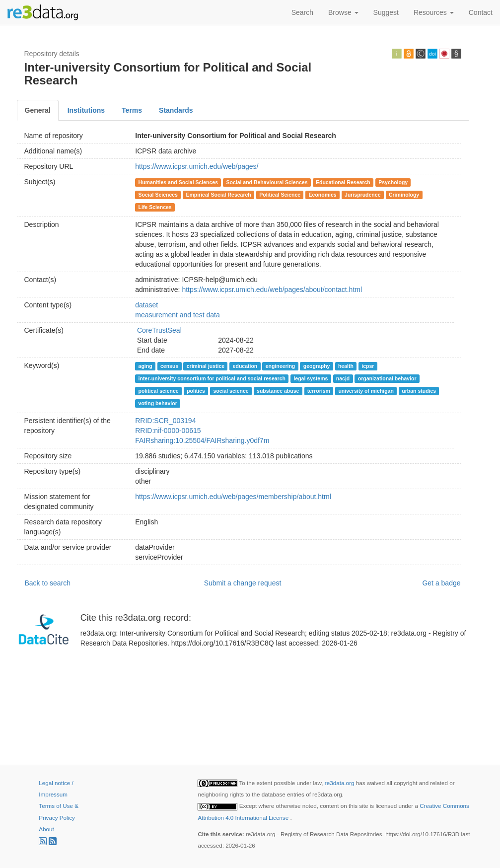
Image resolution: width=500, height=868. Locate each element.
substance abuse (278, 391)
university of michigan (366, 391)
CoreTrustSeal (159, 330)
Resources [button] (434, 12)
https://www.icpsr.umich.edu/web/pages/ (197, 166)
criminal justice (206, 366)
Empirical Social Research (218, 195)
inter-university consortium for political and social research (212, 378)
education (245, 366)
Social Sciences (158, 195)
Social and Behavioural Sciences (267, 182)
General (38, 110)
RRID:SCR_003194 (165, 421)
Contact (481, 12)
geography (317, 366)
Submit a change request (243, 583)
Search (302, 12)
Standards (176, 110)
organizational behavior (387, 378)
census (169, 366)
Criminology (404, 195)
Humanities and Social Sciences (178, 182)
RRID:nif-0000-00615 (168, 431)
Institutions (86, 110)
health (346, 366)
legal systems (311, 378)
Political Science (280, 195)
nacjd (343, 378)
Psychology (393, 182)
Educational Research (343, 182)
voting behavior (158, 403)
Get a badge (441, 583)
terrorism (319, 391)
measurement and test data (177, 315)
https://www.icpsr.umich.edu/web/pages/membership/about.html (233, 497)
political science (159, 391)
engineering (281, 366)
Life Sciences (155, 207)
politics (196, 391)
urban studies (419, 391)
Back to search (48, 583)
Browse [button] (343, 12)
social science (231, 391)
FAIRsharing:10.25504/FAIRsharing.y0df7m (202, 440)
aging (145, 366)
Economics (323, 195)
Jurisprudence (362, 195)
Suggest (386, 12)
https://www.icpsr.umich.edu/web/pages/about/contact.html (272, 289)
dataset (146, 305)
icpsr (368, 366)
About (46, 829)
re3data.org (340, 783)
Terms (132, 110)
